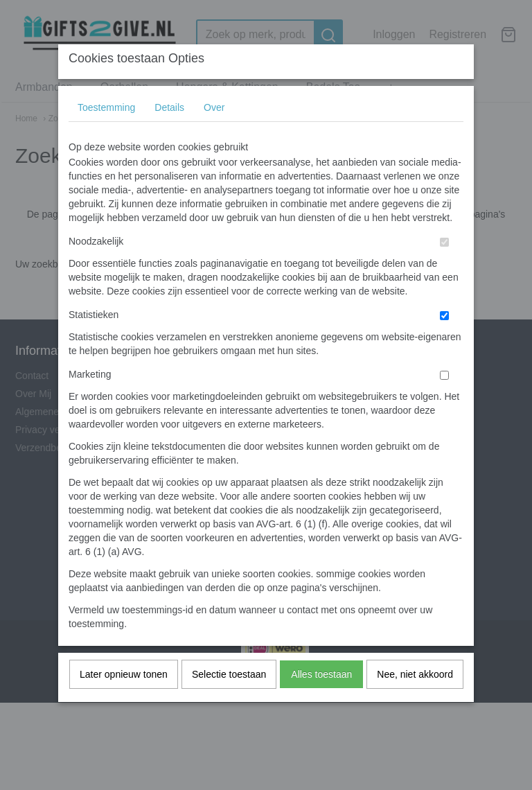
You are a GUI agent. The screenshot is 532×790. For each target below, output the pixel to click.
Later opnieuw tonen (124, 701)
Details (169, 134)
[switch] (444, 269)
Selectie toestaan (229, 701)
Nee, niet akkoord (415, 701)
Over (214, 134)
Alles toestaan (321, 701)
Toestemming (106, 134)
